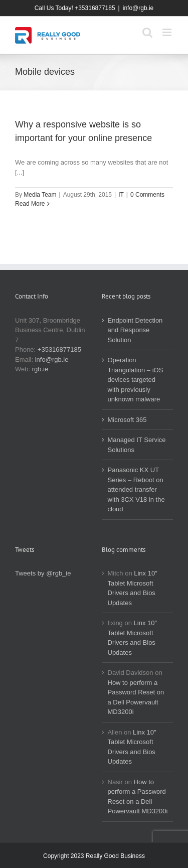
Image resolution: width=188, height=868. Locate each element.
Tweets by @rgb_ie (43, 573)
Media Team (40, 195)
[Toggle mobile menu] (168, 32)
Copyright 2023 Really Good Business (94, 856)
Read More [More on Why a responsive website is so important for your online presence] (30, 204)
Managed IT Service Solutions (137, 445)
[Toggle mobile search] (147, 32)
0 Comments (147, 195)
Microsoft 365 (127, 420)
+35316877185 (59, 349)
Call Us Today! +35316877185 (75, 8)
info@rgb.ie (138, 8)
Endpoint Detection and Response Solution (135, 330)
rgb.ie (40, 369)
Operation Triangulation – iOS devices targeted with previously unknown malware (136, 380)
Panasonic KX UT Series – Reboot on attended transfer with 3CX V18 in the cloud (136, 489)
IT (121, 195)
